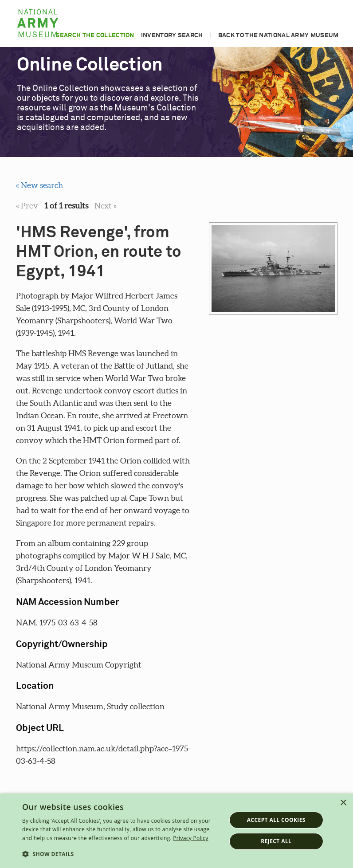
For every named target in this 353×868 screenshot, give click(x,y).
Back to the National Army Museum (278, 35)
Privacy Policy (190, 838)
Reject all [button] (276, 841)
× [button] (343, 803)
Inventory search (172, 35)
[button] (121, 854)
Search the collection (95, 35)
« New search (39, 185)
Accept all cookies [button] (276, 820)
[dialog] (176, 831)
